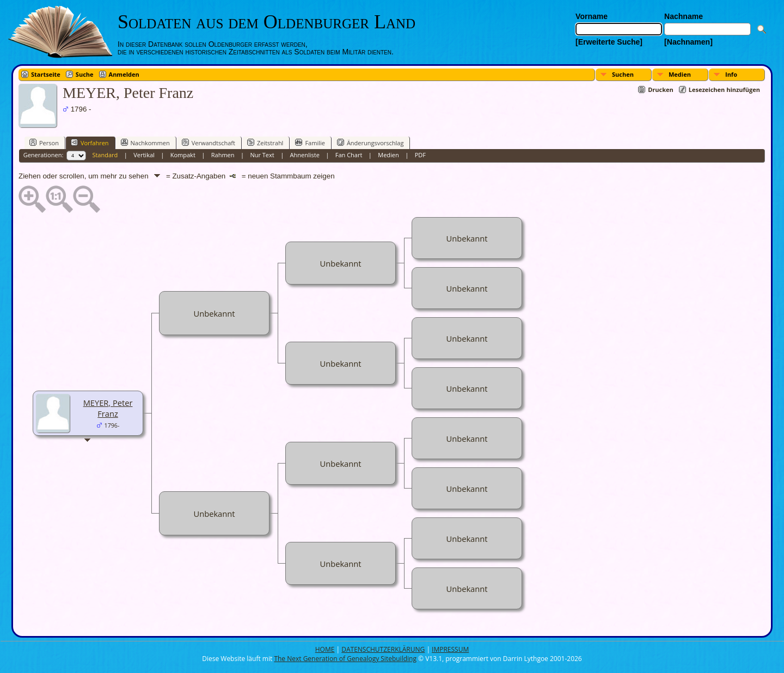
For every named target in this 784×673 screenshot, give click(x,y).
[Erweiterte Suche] (609, 42)
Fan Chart (349, 155)
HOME (325, 649)
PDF (420, 155)
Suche (85, 74)
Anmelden (124, 74)
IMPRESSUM (450, 649)
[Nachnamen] (688, 42)
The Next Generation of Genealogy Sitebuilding (345, 659)
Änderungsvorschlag (370, 143)
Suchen (623, 74)
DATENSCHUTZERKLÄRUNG (383, 649)
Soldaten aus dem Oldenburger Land (267, 22)
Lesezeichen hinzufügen (724, 89)
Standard (105, 155)
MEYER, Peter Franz (108, 408)
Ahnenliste (305, 155)
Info (731, 74)
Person (44, 143)
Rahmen (223, 155)
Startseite (46, 74)
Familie (310, 143)
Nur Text (262, 155)
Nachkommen (145, 143)
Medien (680, 74)
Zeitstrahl (265, 143)
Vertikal (144, 155)
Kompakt (183, 155)
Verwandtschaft (209, 143)
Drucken (661, 89)
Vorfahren (90, 143)
